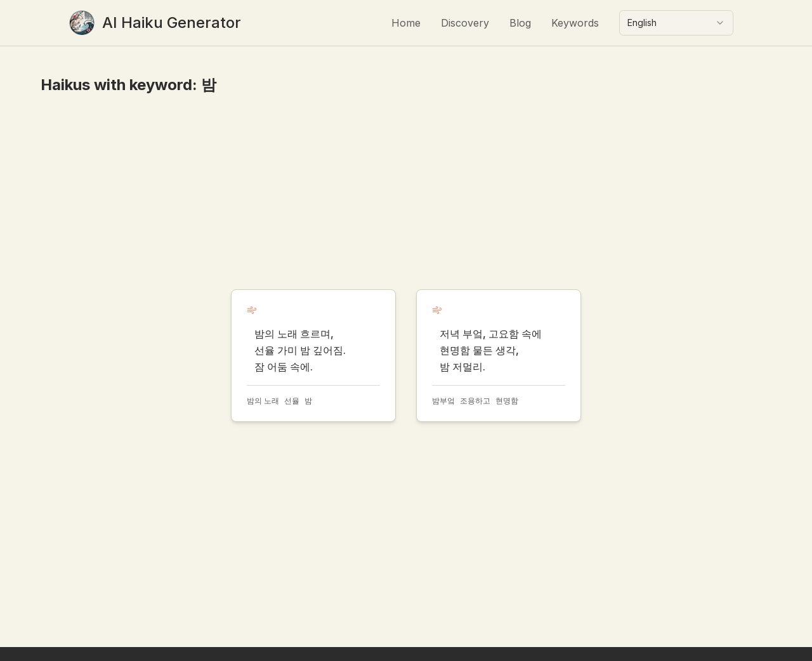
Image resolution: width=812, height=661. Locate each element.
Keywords (575, 23)
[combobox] (676, 23)
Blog (520, 23)
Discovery (465, 23)
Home (406, 23)
